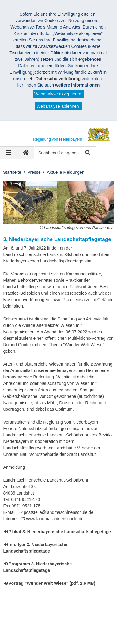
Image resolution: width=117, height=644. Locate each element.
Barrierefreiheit (25, 628)
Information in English (31, 634)
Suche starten (87, 153)
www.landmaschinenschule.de (55, 519)
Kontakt (49, 622)
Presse (34, 172)
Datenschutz (78, 622)
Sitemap (57, 628)
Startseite (12, 172)
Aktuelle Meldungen (66, 172)
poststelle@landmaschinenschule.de (59, 512)
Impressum (21, 622)
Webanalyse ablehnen (58, 106)
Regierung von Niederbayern (42, 615)
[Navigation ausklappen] (9, 153)
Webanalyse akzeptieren (58, 94)
